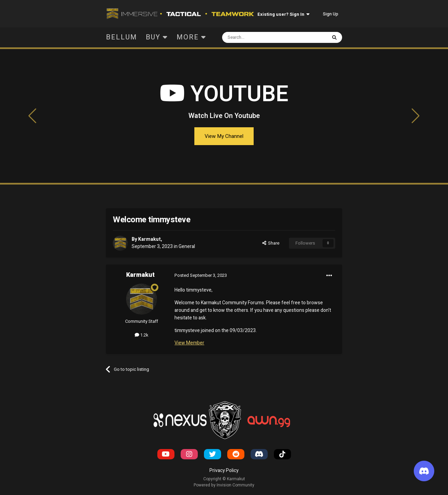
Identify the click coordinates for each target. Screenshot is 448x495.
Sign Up (331, 14)
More (191, 37)
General (187, 246)
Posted (201, 275)
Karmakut (149, 239)
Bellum (122, 37)
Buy (157, 37)
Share (271, 243)
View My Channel (224, 136)
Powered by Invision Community (224, 485)
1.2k (142, 335)
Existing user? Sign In (283, 14)
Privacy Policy (224, 470)
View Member (189, 343)
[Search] (258, 37)
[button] (33, 116)
